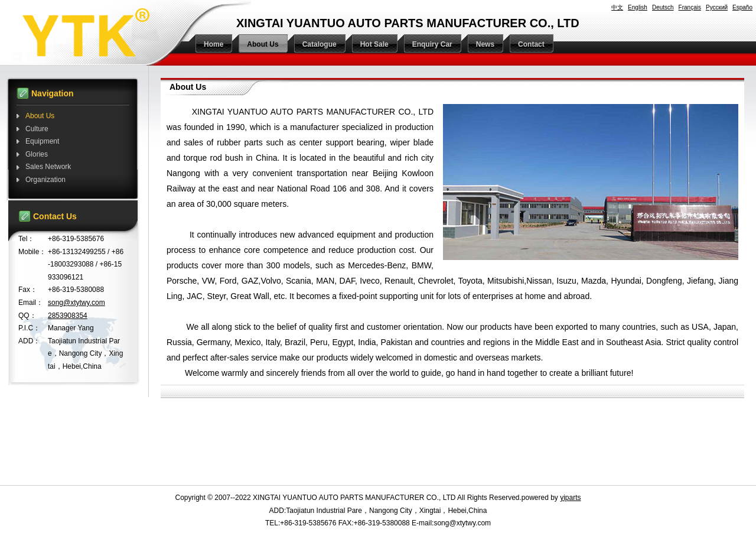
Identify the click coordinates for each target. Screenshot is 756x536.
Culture (37, 129)
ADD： (29, 341)
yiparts (570, 498)
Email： (31, 303)
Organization (45, 180)
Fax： (28, 290)
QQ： (27, 316)
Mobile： (32, 252)
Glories (37, 154)
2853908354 (68, 316)
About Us (40, 116)
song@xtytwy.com (76, 303)
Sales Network (48, 167)
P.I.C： (29, 328)
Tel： (26, 239)
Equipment (42, 141)
